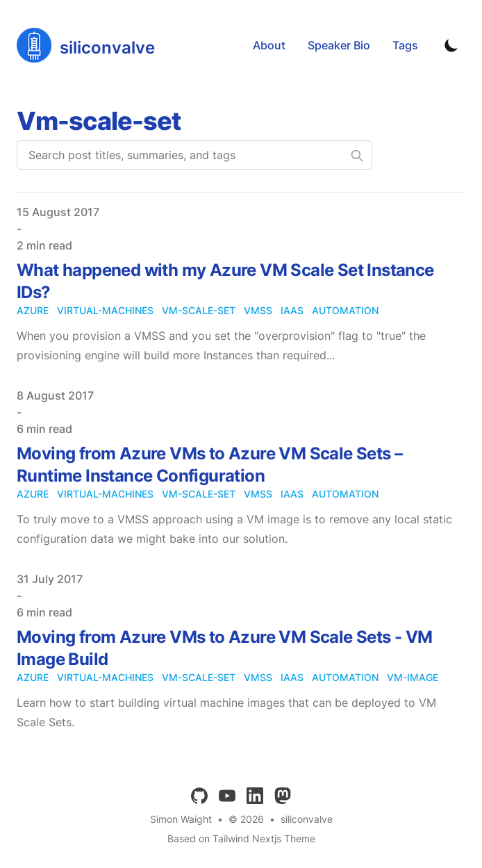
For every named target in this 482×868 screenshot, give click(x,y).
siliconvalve (307, 819)
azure (33, 310)
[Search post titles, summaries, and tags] (194, 155)
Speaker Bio (339, 45)
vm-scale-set (199, 310)
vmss (258, 310)
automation (345, 310)
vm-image (413, 677)
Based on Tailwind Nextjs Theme (241, 838)
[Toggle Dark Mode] (451, 45)
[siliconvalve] (86, 45)
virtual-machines (105, 310)
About (269, 45)
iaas (292, 310)
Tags (405, 45)
